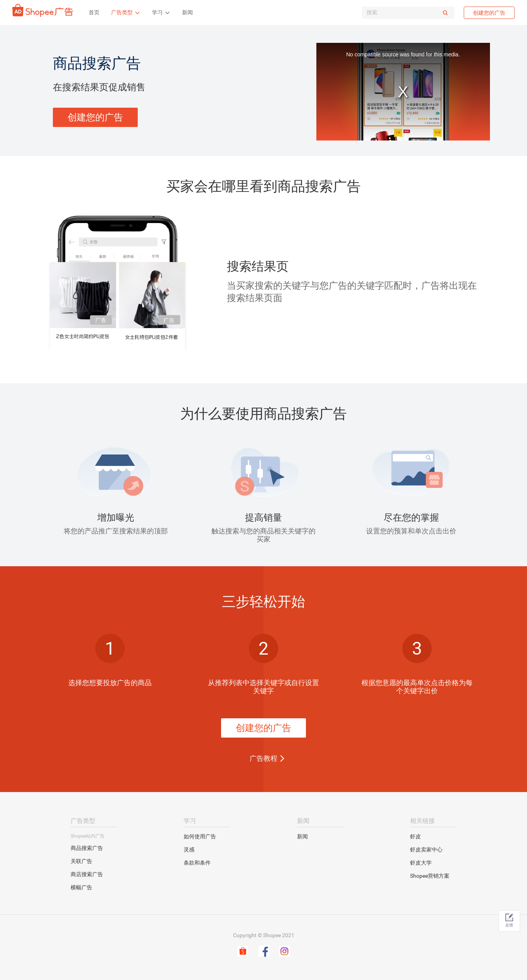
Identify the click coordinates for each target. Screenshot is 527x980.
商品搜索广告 (87, 848)
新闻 (302, 836)
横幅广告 (81, 887)
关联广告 (81, 861)
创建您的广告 (489, 13)
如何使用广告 (200, 836)
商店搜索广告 (87, 874)
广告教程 (263, 758)
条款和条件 (197, 863)
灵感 (189, 850)
